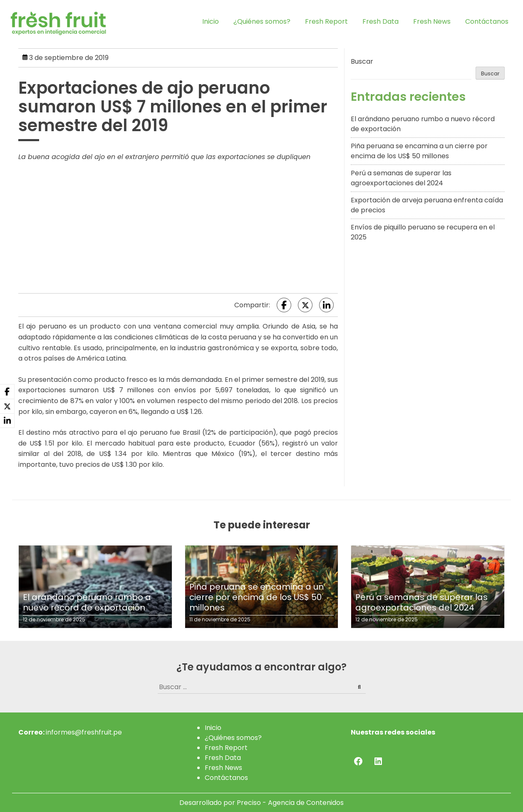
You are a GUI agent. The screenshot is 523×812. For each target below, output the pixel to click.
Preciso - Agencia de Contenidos (290, 803)
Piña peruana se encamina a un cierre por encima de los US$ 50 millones (419, 151)
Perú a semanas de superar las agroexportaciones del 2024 (401, 178)
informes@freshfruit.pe (84, 732)
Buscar (362, 61)
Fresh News (432, 21)
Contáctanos (487, 21)
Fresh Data (380, 21)
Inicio (211, 21)
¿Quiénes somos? (262, 21)
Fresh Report (326, 21)
